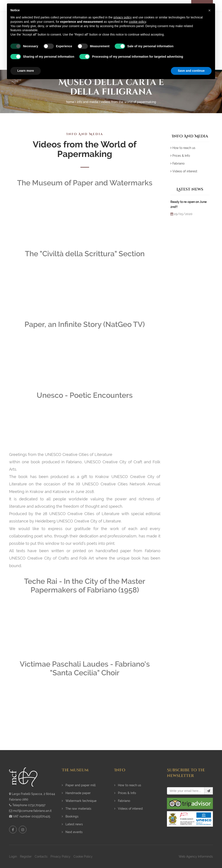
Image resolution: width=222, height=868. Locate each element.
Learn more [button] (26, 71)
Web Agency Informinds (196, 857)
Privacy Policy (60, 857)
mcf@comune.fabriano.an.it (32, 811)
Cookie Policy (83, 857)
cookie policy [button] (137, 22)
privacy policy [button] (122, 17)
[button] (209, 10)
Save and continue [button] (191, 71)
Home (70, 102)
